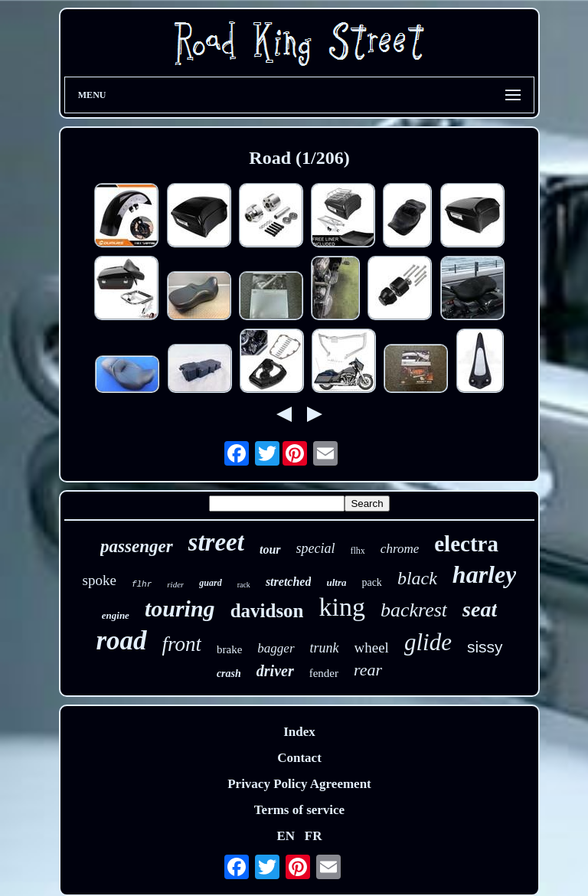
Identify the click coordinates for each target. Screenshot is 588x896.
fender (324, 673)
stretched (289, 582)
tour (270, 549)
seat (480, 609)
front (182, 644)
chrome (400, 549)
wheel (372, 647)
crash (229, 674)
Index (299, 732)
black (417, 578)
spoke (100, 580)
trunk (325, 648)
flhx (358, 551)
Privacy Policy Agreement (299, 784)
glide (428, 642)
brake (229, 649)
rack (244, 585)
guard (210, 583)
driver (275, 671)
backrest (414, 610)
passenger (137, 546)
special (316, 548)
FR (314, 836)
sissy (485, 647)
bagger (276, 648)
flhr (142, 584)
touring (180, 608)
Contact (299, 758)
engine (116, 615)
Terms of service (299, 810)
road (121, 641)
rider (175, 584)
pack (371, 582)
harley (485, 574)
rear (368, 670)
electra (466, 544)
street (216, 542)
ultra (336, 582)
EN (286, 836)
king (342, 607)
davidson (267, 611)
